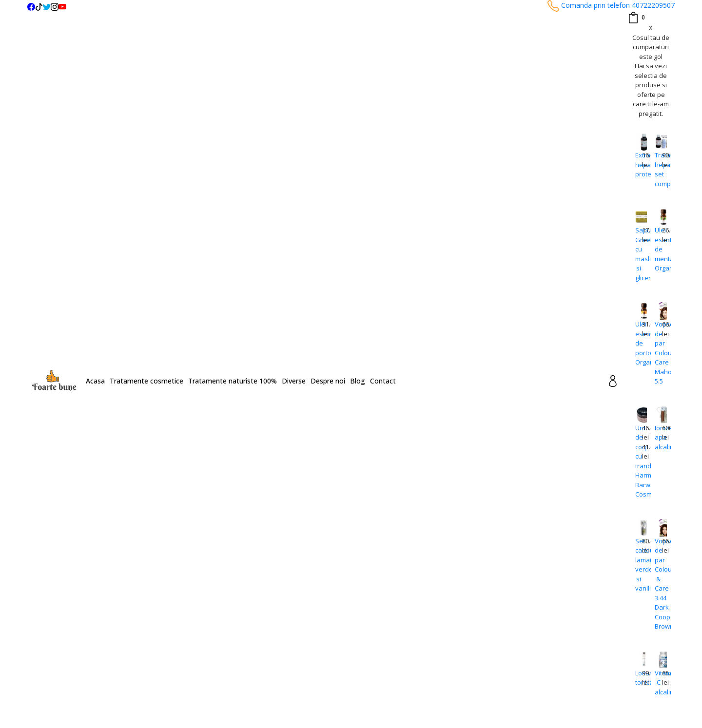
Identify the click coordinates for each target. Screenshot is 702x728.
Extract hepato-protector (639, 164)
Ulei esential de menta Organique (658, 249)
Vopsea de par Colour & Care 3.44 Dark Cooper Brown (658, 584)
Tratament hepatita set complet (658, 169)
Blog (358, 381)
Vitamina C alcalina (658, 682)
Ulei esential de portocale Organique (639, 343)
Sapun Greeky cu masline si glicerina (639, 254)
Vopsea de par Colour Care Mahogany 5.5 (658, 353)
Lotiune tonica (639, 678)
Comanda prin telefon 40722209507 (611, 5)
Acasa (95, 381)
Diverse (294, 381)
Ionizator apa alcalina (658, 437)
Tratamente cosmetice (146, 381)
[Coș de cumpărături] (636, 18)
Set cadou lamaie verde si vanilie (639, 565)
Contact (383, 381)
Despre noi (328, 381)
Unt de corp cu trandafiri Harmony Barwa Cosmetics (639, 461)
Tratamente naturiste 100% (233, 381)
